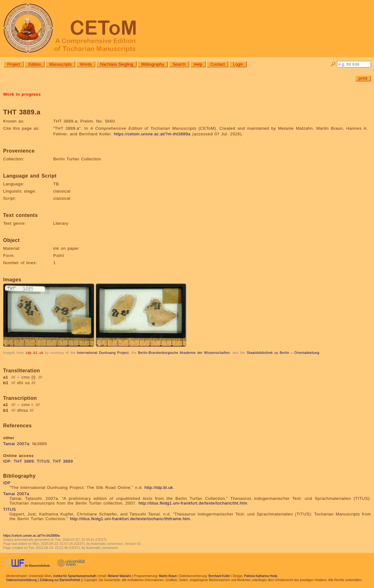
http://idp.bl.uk (159, 487)
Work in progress (22, 94)
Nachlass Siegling (116, 64)
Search (179, 64)
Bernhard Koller (219, 576)
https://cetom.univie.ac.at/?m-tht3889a (152, 134)
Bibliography (153, 64)
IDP (7, 461)
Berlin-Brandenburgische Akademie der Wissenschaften (184, 353)
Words (86, 64)
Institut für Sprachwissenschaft (74, 576)
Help (198, 64)
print (363, 78)
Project (14, 64)
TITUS (43, 461)
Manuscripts (60, 64)
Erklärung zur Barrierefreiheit (60, 580)
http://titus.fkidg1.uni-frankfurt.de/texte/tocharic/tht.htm (193, 503)
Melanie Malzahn (120, 576)
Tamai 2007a (16, 443)
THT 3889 (24, 461)
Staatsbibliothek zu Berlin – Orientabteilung (283, 353)
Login (238, 64)
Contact (218, 64)
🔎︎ (333, 64)
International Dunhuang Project (103, 353)
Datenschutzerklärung (21, 580)
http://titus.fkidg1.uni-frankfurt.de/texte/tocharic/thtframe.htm (130, 518)
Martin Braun (168, 576)
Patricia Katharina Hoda (261, 576)
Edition (35, 64)
